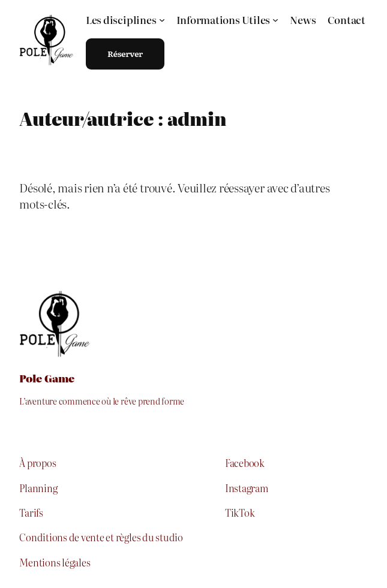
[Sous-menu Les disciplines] (125, 19)
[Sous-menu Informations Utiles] (228, 19)
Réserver (125, 53)
